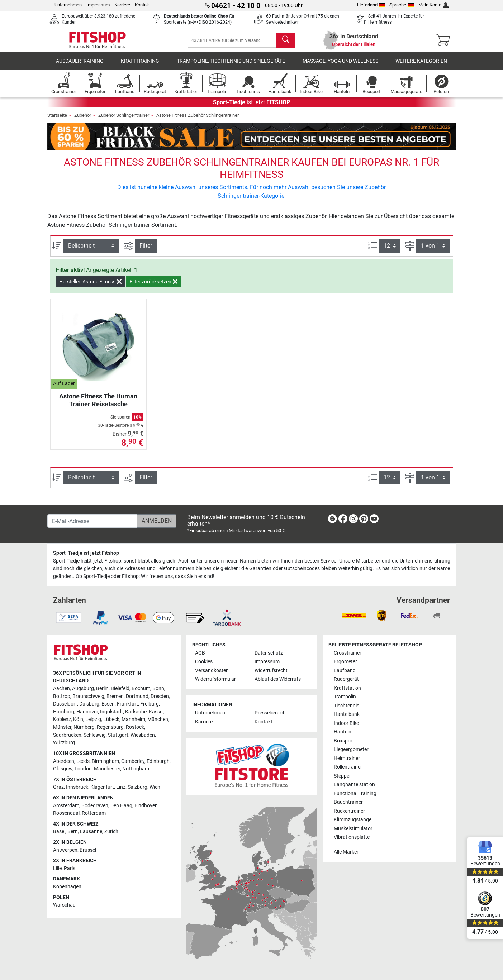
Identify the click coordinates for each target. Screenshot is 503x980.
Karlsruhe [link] (136, 712)
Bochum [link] (141, 689)
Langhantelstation (354, 785)
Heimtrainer (347, 758)
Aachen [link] (61, 689)
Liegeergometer (351, 749)
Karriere (122, 5)
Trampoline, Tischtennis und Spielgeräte (231, 66)
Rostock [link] (135, 727)
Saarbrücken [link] (67, 735)
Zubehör (83, 120)
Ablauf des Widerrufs (278, 679)
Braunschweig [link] (88, 696)
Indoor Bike (346, 723)
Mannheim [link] (133, 719)
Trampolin (345, 697)
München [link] (158, 719)
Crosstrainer (348, 653)
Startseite (57, 120)
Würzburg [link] (64, 743)
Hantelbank (347, 714)
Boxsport (344, 741)
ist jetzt (251, 107)
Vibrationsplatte (352, 837)
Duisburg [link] (89, 704)
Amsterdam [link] (66, 806)
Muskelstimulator (353, 829)
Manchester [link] (107, 769)
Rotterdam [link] (94, 813)
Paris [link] (70, 868)
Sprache (402, 5)
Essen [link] (108, 704)
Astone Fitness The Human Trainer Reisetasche (98, 405)
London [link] (83, 769)
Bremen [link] (115, 696)
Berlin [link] (102, 689)
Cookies (204, 662)
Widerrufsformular (215, 679)
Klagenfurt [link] (102, 787)
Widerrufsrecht (271, 671)
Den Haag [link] (121, 806)
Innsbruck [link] (77, 787)
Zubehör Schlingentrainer (124, 120)
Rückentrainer (349, 811)
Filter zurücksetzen (153, 287)
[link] (332, 520)
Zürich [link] (111, 831)
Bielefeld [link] (120, 689)
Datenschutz (269, 653)
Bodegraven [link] (95, 806)
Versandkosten (212, 671)
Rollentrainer (348, 767)
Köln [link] (78, 719)
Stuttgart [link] (118, 735)
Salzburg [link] (137, 787)
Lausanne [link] (91, 831)
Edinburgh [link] (158, 761)
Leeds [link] (83, 761)
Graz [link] (58, 787)
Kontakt (143, 5)
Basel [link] (59, 831)
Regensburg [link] (110, 727)
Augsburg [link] (83, 689)
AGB (200, 653)
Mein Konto (434, 5)
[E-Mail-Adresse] (92, 521)
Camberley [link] (133, 761)
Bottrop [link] (62, 696)
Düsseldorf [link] (65, 704)
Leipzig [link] (93, 719)
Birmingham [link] (105, 761)
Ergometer (345, 662)
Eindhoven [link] (146, 806)
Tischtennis (347, 706)
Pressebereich (270, 713)
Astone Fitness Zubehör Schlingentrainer (198, 120)
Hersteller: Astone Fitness (90, 287)
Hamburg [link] (64, 712)
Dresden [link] (160, 696)
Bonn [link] (158, 689)
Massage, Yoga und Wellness (340, 66)
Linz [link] (121, 787)
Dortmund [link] (137, 696)
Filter (146, 251)
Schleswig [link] (95, 735)
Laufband (345, 671)
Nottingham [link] (136, 769)
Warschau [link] (64, 905)
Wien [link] (155, 787)
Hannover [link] (87, 712)
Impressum (98, 5)
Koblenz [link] (62, 719)
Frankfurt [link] (127, 704)
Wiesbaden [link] (143, 735)
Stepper (342, 776)
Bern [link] (73, 831)
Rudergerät (346, 679)
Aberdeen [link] (64, 761)
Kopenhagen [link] (67, 887)
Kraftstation (347, 688)
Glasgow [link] (63, 769)
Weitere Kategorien (421, 66)
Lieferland (371, 5)
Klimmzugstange (353, 820)
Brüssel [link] (88, 850)
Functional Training (355, 793)
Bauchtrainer (348, 802)
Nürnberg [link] (84, 727)
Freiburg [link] (150, 704)
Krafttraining (140, 66)
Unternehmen (68, 5)
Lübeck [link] (111, 719)
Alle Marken (347, 852)
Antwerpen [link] (65, 850)
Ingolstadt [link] (111, 712)
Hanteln (343, 732)
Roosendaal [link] (66, 813)
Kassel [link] (156, 712)
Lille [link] (57, 868)
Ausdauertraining (80, 66)
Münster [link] (62, 727)
